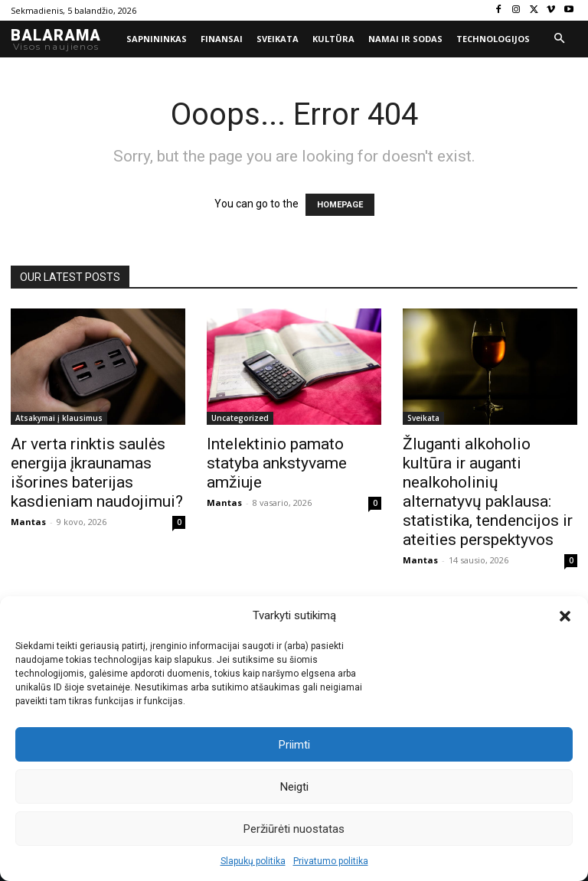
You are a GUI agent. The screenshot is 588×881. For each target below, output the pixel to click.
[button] (565, 616)
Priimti (294, 745)
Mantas (28, 522)
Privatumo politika (331, 861)
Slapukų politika (253, 861)
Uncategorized (240, 418)
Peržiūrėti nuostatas (294, 829)
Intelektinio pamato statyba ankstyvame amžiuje (277, 463)
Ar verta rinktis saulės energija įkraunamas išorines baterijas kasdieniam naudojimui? (97, 473)
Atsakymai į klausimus (59, 418)
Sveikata (423, 418)
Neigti (294, 787)
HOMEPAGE (340, 205)
